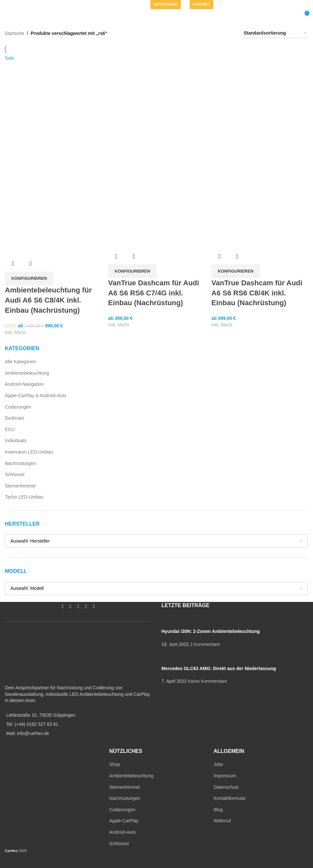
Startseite (14, 33)
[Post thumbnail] (235, 621)
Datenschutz (226, 787)
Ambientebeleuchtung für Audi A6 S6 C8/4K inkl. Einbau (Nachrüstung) (48, 300)
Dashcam (14, 418)
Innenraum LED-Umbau (29, 452)
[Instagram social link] (111, 5)
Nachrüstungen (20, 463)
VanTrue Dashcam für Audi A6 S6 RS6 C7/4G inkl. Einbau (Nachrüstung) (154, 293)
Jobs (219, 764)
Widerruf (222, 821)
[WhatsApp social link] (127, 5)
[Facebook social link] (104, 5)
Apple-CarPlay (124, 821)
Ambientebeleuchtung (27, 373)
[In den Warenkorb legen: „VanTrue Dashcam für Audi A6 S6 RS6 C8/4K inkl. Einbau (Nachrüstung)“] (236, 271)
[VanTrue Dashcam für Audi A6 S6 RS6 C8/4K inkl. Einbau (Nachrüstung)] (260, 102)
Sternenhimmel (20, 486)
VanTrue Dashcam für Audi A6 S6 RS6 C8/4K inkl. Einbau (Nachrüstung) (257, 293)
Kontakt (201, 4)
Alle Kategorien (20, 362)
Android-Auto (122, 832)
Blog (218, 810)
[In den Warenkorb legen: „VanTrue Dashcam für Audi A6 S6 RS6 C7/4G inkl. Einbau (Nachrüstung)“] (132, 271)
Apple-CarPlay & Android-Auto (36, 396)
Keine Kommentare (207, 681)
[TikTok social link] (135, 5)
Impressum (225, 776)
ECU (10, 429)
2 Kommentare (205, 644)
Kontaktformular (230, 798)
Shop (114, 764)
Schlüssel (15, 474)
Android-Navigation (24, 384)
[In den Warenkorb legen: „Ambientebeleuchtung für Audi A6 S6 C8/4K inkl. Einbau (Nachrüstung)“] (29, 278)
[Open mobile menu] (19, 16)
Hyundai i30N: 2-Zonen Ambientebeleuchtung (210, 631)
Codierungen (18, 407)
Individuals (16, 441)
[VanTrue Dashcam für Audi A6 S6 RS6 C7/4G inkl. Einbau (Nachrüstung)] (156, 102)
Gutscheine (165, 4)
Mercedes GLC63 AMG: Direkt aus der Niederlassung (219, 668)
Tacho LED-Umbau (24, 497)
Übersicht (13, 263)
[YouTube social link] (119, 5)
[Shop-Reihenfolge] (276, 33)
